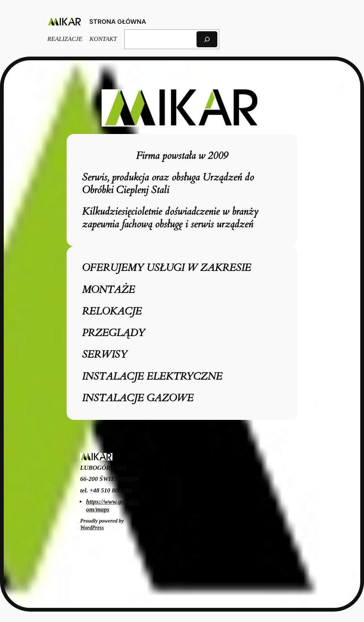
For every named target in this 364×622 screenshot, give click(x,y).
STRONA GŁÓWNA (118, 22)
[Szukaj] (207, 39)
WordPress (92, 527)
